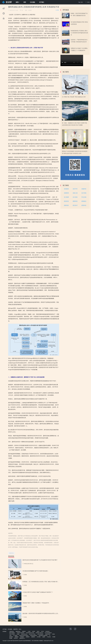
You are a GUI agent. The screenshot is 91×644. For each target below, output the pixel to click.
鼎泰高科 (66, 205)
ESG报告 (33, 2)
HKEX (38, 631)
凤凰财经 (28, 637)
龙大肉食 (75, 197)
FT (50, 636)
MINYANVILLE (24, 634)
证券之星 (16, 638)
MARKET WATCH (39, 633)
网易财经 (17, 637)
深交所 (34, 631)
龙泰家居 (66, 193)
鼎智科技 (84, 205)
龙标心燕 (75, 193)
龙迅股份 (66, 189)
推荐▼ (18, 2)
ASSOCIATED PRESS (24, 636)
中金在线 (49, 637)
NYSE (42, 631)
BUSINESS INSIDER (43, 636)
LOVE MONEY (40, 634)
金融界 (44, 637)
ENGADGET (48, 634)
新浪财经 (11, 637)
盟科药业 (11, 553)
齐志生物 (84, 197)
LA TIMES (15, 636)
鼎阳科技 (75, 201)
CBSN (53, 634)
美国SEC (24, 631)
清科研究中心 (22, 638)
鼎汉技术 (75, 205)
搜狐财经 (33, 637)
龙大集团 (66, 197)
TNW (10, 636)
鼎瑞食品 (84, 201)
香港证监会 (18, 631)
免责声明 (15, 629)
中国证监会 (12, 631)
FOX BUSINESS (48, 633)
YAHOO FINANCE (21, 633)
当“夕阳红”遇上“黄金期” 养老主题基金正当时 (74, 97)
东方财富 (39, 637)
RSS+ (20, 629)
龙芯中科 (75, 189)
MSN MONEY (12, 633)
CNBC (18, 634)
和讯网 (54, 637)
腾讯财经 (22, 637)
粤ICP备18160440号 (15, 641)
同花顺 (11, 638)
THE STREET (12, 634)
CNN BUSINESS (34, 636)
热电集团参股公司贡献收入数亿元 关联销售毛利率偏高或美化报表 (79, 33)
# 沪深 (57, 10)
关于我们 (42, 2)
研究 (25, 2)
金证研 (30, 10)
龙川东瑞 (84, 193)
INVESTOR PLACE (30, 633)
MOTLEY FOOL (32, 634)
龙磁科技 (84, 189)
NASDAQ (48, 631)
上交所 (29, 631)
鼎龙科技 (66, 201)
